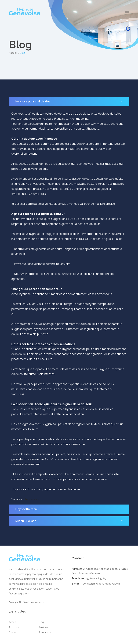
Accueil (13, 53)
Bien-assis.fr (31, 499)
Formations (45, 633)
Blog (41, 622)
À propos (14, 627)
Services (43, 627)
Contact (13, 633)
